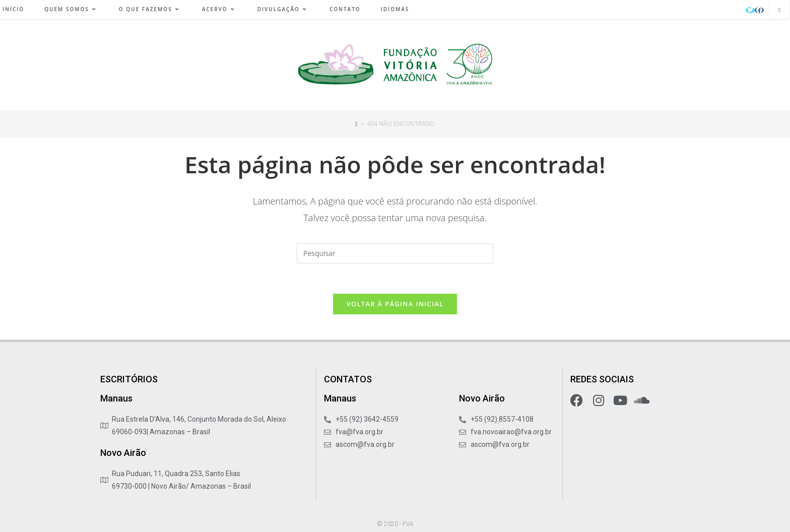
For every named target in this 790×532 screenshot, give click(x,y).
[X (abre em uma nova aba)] (750, 10)
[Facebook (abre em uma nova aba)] (759, 10)
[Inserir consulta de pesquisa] (395, 253)
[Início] (356, 124)
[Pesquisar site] (779, 10)
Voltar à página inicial (395, 304)
